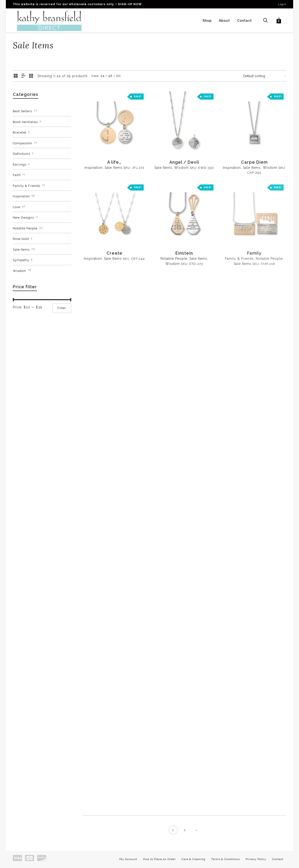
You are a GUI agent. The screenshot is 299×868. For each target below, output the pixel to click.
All (118, 76)
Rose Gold (21, 239)
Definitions (21, 154)
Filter (62, 308)
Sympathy (21, 260)
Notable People (174, 259)
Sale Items (114, 168)
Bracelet (20, 132)
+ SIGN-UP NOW (129, 4)
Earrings (20, 164)
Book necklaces (25, 122)
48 (110, 76)
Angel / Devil (184, 162)
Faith (17, 175)
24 (103, 76)
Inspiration (94, 168)
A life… (114, 162)
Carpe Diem (254, 162)
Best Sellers (22, 111)
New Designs (23, 218)
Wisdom (182, 168)
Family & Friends (27, 186)
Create (114, 253)
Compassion (23, 143)
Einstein (184, 253)
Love (17, 207)
